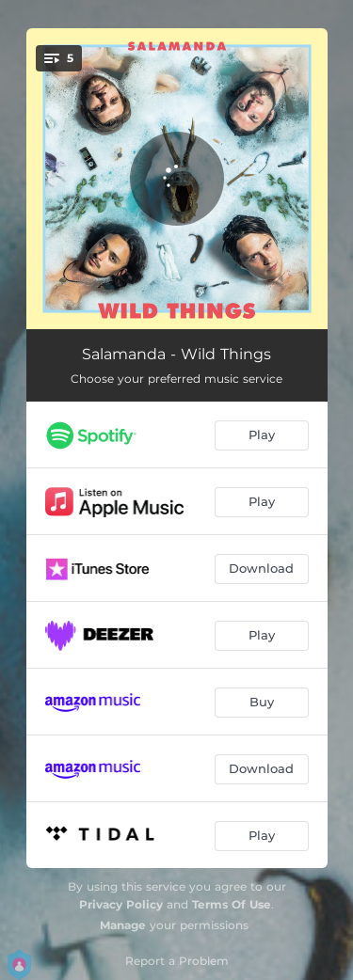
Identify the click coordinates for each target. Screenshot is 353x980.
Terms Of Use (232, 904)
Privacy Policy (121, 904)
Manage (123, 925)
